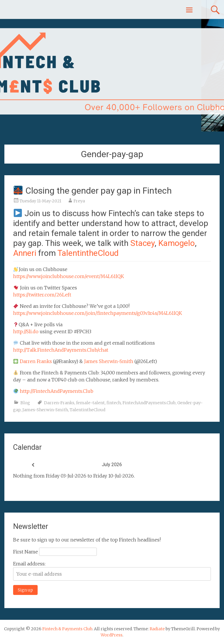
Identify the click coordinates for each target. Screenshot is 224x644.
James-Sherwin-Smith (45, 410)
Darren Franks (36, 361)
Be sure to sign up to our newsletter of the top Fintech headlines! (87, 540)
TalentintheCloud (88, 253)
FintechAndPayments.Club (149, 403)
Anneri (25, 253)
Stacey (142, 243)
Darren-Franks (59, 403)
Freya (79, 201)
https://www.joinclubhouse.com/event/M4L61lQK (69, 276)
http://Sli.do (26, 331)
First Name (26, 552)
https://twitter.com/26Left (42, 295)
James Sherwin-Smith (109, 361)
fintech (114, 403)
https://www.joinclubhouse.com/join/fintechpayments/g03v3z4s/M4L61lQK (98, 313)
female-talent (90, 403)
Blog (25, 403)
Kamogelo (177, 243)
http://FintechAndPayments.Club (57, 391)
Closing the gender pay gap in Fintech (93, 191)
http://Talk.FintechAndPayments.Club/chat (61, 350)
